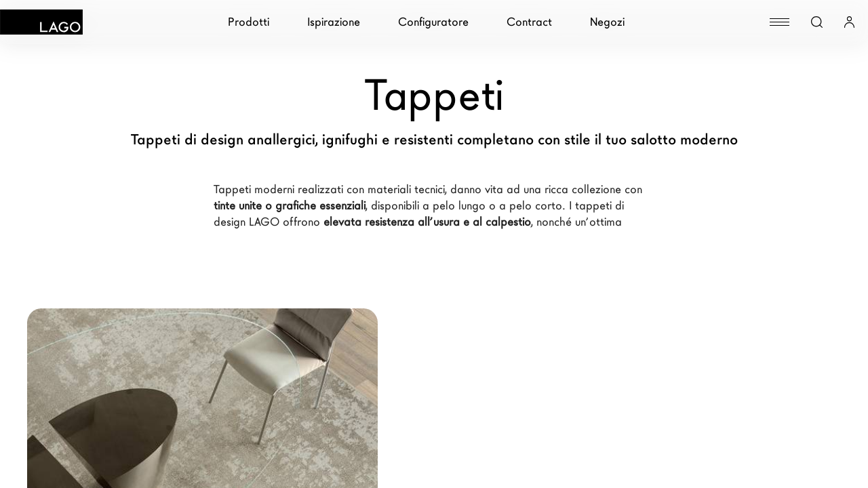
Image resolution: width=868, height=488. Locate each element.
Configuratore (433, 22)
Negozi (607, 22)
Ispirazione (334, 22)
